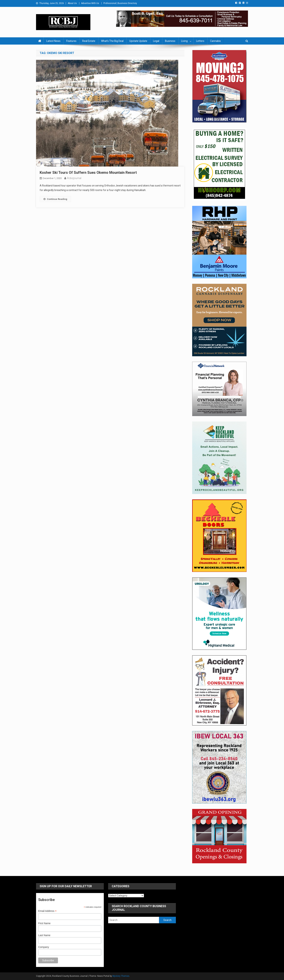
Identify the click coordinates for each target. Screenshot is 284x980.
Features (71, 41)
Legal (156, 41)
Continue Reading (55, 199)
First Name (44, 923)
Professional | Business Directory (120, 3)
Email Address (47, 911)
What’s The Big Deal (112, 41)
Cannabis (215, 41)
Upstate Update (138, 41)
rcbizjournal (74, 178)
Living (184, 41)
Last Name (44, 935)
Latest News (53, 41)
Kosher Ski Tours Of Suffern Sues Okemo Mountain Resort (88, 173)
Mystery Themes (121, 976)
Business (170, 41)
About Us (72, 3)
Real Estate (89, 41)
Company (44, 947)
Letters (200, 41)
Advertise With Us (90, 3)
